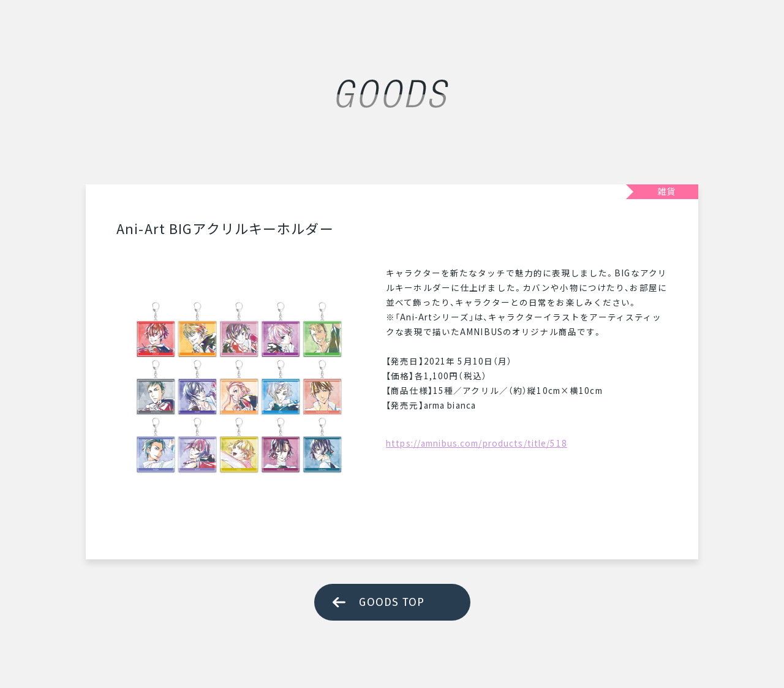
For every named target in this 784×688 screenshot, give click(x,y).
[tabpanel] (239, 388)
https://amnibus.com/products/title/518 (477, 443)
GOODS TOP (392, 602)
